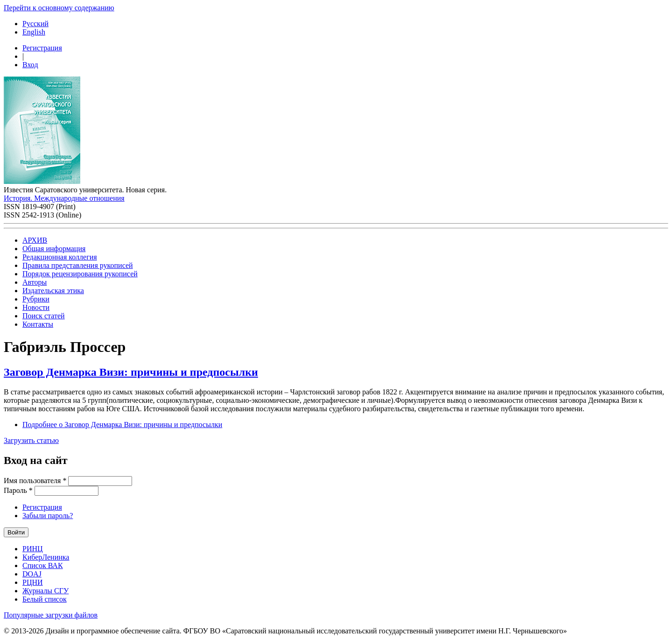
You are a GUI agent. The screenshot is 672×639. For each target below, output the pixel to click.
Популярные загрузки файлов (51, 615)
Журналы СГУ (45, 591)
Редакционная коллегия (60, 257)
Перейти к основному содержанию (59, 8)
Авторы (35, 282)
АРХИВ (35, 240)
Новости (36, 307)
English (34, 32)
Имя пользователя (35, 481)
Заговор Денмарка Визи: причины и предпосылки (131, 372)
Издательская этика (53, 291)
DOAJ (32, 574)
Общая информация (54, 249)
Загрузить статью (31, 440)
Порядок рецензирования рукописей (80, 274)
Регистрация (42, 48)
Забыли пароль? (48, 516)
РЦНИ (33, 582)
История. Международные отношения (64, 198)
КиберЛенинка (46, 557)
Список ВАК (43, 565)
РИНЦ (33, 549)
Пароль (18, 490)
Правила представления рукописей (78, 265)
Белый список (45, 599)
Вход (30, 65)
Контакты (38, 324)
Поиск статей (44, 316)
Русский (35, 24)
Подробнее (122, 425)
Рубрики (36, 299)
